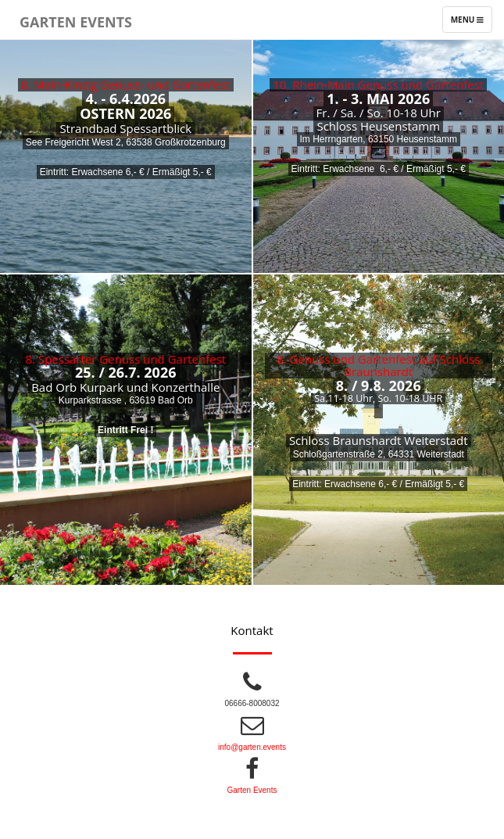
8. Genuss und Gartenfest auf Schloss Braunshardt (378, 366)
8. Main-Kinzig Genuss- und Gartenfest (126, 84)
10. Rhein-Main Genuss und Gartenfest (378, 84)
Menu (471, 23)
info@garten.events (252, 747)
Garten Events (76, 19)
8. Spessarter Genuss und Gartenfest (126, 359)
